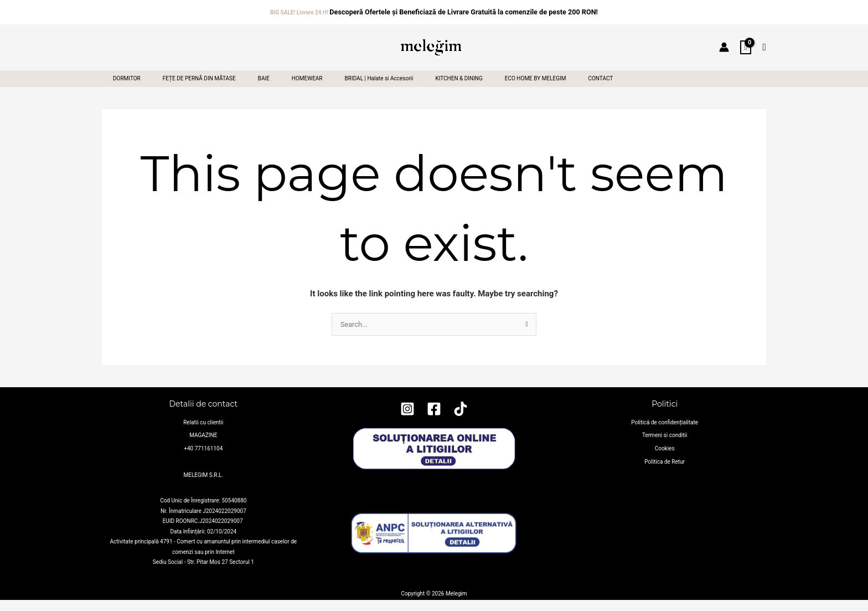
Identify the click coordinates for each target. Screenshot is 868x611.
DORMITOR (128, 88)
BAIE (269, 88)
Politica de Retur (665, 471)
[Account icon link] (724, 44)
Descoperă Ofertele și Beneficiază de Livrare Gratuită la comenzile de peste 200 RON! (464, 10)
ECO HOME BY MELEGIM (550, 88)
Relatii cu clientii (203, 440)
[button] (764, 45)
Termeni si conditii (665, 450)
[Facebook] (434, 428)
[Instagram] (407, 428)
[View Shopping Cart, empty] (746, 45)
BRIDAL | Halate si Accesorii (389, 88)
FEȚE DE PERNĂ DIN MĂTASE (203, 88)
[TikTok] (461, 428)
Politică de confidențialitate (665, 440)
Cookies (665, 460)
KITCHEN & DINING (471, 88)
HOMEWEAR (315, 88)
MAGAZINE (203, 450)
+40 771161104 (203, 460)
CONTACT (617, 88)
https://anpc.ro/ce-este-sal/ (434, 582)
